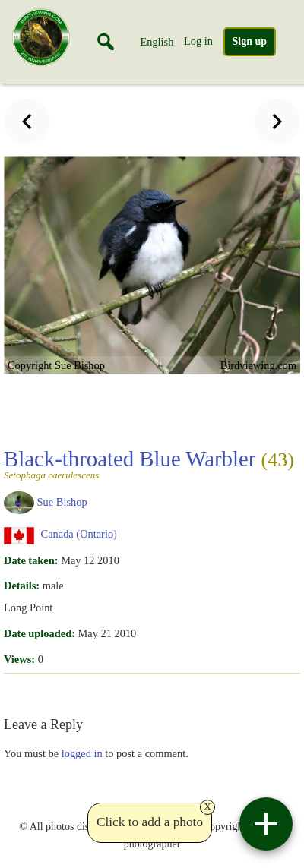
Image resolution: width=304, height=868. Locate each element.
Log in (198, 41)
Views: (19, 659)
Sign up (250, 41)
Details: (22, 586)
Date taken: (31, 560)
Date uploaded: (40, 633)
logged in (82, 753)
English (157, 42)
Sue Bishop (62, 501)
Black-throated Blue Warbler (149, 463)
